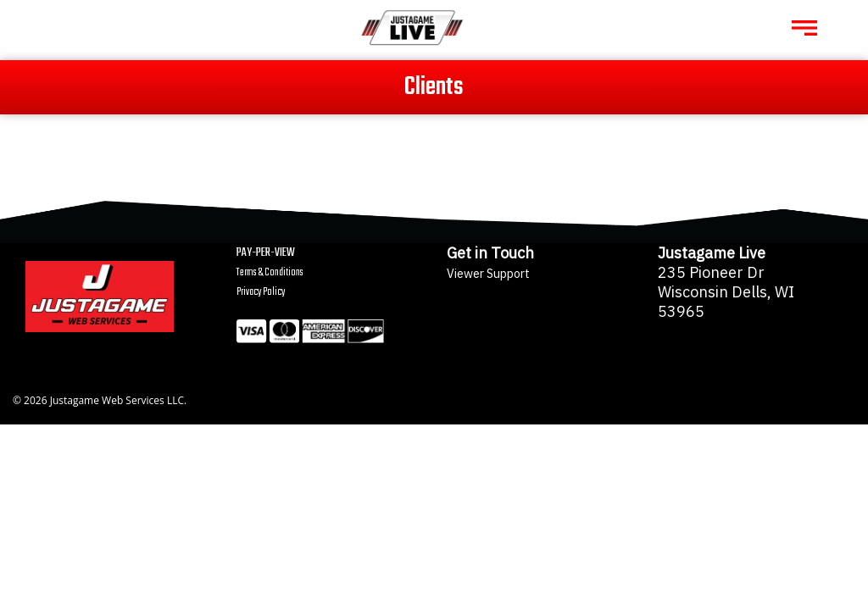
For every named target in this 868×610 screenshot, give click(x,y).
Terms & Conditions (270, 272)
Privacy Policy (261, 292)
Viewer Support (488, 273)
